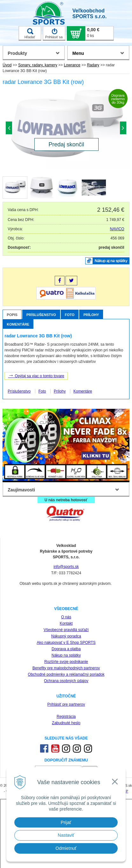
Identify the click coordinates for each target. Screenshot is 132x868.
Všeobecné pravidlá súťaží (66, 630)
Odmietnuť (66, 848)
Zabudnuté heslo (66, 723)
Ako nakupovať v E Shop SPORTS (66, 643)
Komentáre (18, 324)
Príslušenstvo (41, 315)
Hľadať (30, 33)
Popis (12, 315)
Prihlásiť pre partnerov (66, 704)
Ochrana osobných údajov (66, 681)
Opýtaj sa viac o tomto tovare (36, 375)
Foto (70, 315)
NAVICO (117, 229)
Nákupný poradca (66, 636)
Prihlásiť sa (54, 33)
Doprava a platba (66, 649)
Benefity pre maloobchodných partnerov (66, 668)
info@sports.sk (66, 567)
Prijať (66, 822)
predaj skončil (111, 247)
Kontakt (66, 623)
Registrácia (66, 717)
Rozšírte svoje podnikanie (66, 662)
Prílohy (91, 315)
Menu (78, 53)
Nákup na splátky (66, 655)
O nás (66, 617)
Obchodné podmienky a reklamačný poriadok (66, 674)
